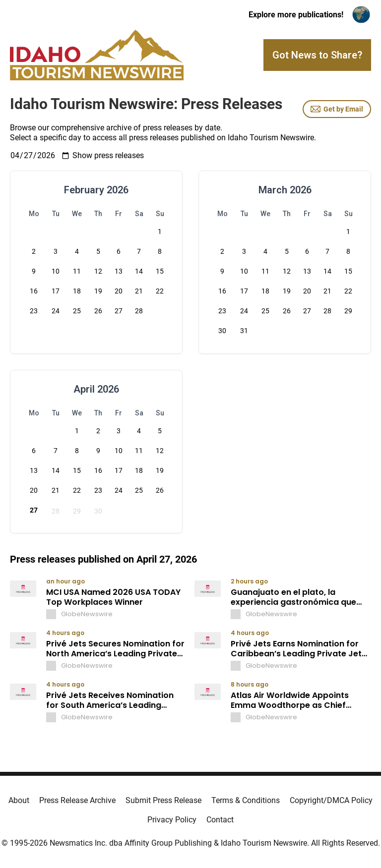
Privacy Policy (172, 820)
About (19, 800)
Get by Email (337, 109)
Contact (220, 820)
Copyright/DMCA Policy (331, 800)
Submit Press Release (163, 800)
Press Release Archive (77, 800)
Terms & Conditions (246, 800)
